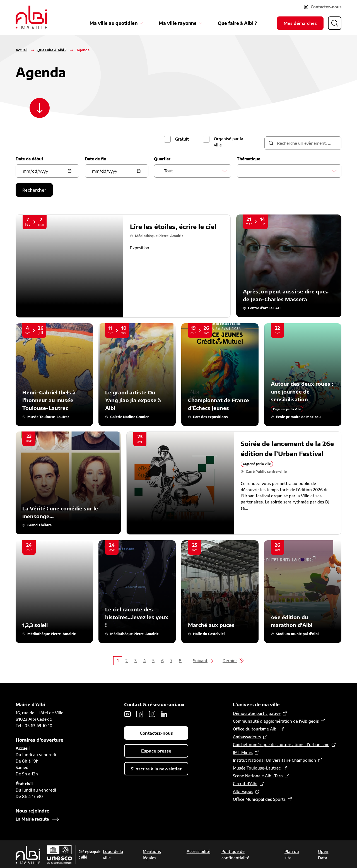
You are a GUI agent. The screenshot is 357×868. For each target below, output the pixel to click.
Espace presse (156, 751)
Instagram (152, 714)
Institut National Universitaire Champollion (274, 760)
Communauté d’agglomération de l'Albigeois (276, 721)
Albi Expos (243, 791)
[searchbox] (245, 171)
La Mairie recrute (32, 819)
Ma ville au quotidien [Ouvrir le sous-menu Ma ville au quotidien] (114, 23)
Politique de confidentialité (235, 855)
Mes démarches (300, 23)
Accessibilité (198, 851)
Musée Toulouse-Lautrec (257, 768)
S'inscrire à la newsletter (156, 769)
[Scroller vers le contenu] (40, 108)
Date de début (29, 159)
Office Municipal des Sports (259, 799)
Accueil (21, 50)
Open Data (323, 855)
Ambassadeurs (247, 737)
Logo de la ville (113, 855)
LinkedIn (164, 714)
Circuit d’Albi (245, 784)
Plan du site (292, 855)
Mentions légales (152, 855)
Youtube (127, 714)
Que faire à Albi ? (237, 23)
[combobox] (193, 171)
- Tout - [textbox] (168, 171)
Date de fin (96, 159)
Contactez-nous (326, 7)
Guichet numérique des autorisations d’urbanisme (281, 745)
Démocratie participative (257, 713)
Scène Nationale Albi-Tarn (258, 776)
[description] (303, 143)
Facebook (140, 714)
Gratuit (182, 139)
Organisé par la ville (229, 142)
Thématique (249, 159)
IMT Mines (243, 752)
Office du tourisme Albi (255, 729)
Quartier (162, 159)
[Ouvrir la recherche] (335, 23)
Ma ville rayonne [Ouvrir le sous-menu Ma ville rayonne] (178, 23)
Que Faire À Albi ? (52, 50)
